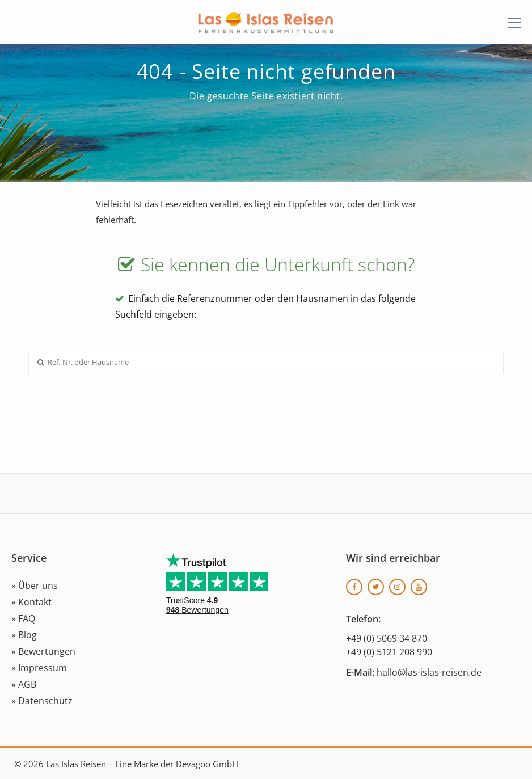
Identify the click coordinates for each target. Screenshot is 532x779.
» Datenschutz (42, 701)
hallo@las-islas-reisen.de (429, 672)
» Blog (24, 635)
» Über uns (35, 586)
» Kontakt (31, 602)
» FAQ (23, 618)
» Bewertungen (43, 651)
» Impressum (39, 668)
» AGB (24, 684)
